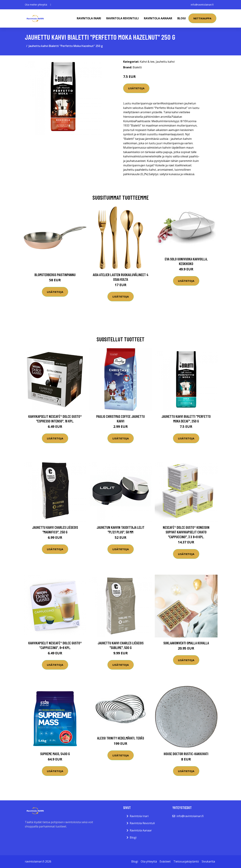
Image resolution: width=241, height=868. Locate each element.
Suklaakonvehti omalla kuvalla (186, 643)
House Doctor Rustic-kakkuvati (186, 754)
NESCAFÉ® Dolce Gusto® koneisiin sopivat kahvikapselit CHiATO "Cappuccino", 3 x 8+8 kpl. (186, 532)
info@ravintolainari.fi (202, 5)
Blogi (182, 18)
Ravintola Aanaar (158, 18)
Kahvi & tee (147, 62)
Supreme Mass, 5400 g (55, 754)
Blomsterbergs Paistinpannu (55, 275)
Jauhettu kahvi (165, 62)
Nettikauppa (202, 18)
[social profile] (51, 5)
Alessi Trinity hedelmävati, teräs (121, 738)
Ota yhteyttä (149, 861)
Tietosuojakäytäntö (186, 861)
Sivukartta (208, 861)
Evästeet (165, 861)
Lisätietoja (136, 88)
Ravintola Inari (89, 18)
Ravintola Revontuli (122, 18)
